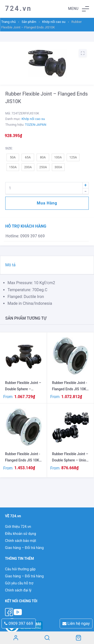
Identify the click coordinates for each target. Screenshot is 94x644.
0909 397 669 (19, 624)
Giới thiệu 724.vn (18, 527)
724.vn (18, 9)
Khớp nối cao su (54, 22)
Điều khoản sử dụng (21, 534)
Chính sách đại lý (18, 590)
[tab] (47, 265)
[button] (79, 9)
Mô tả (10, 265)
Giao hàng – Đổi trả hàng (24, 548)
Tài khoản (16, 638)
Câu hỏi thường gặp (20, 569)
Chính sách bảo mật (21, 541)
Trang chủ (8, 22)
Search (47, 638)
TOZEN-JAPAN (36, 125)
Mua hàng (47, 203)
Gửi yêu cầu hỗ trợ (19, 583)
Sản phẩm (29, 22)
